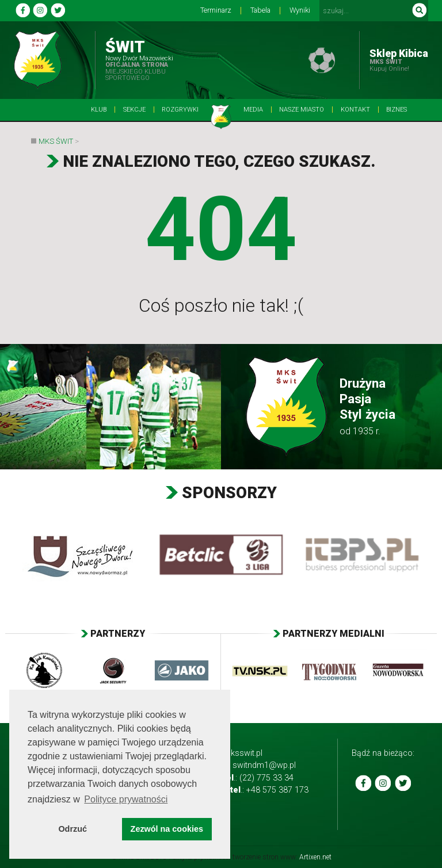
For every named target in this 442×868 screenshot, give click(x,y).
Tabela (260, 11)
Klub (99, 110)
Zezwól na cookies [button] (167, 829)
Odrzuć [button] (73, 829)
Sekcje (134, 110)
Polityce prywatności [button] (126, 799)
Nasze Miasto (302, 110)
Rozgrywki (180, 110)
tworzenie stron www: (282, 857)
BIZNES (397, 110)
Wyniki (300, 11)
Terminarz (216, 11)
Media (253, 110)
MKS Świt (56, 141)
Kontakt (355, 110)
